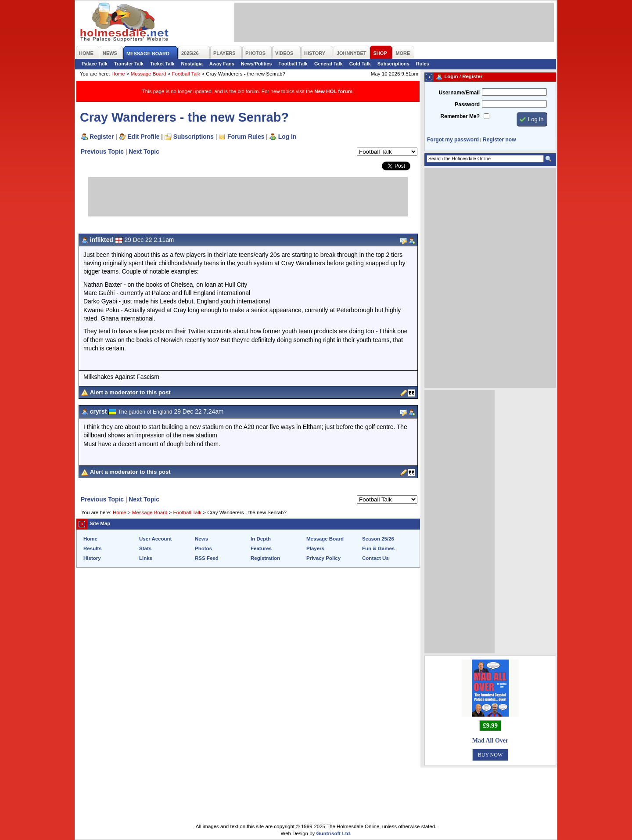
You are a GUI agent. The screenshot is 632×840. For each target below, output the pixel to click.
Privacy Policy (323, 558)
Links (146, 558)
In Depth (261, 539)
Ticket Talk (162, 64)
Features (261, 548)
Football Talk (293, 64)
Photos (203, 548)
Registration (265, 558)
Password (467, 105)
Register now (499, 140)
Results (93, 548)
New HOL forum (333, 91)
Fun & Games (378, 548)
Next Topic (144, 151)
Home (118, 74)
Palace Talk (95, 64)
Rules (423, 64)
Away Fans (222, 64)
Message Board (149, 74)
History (92, 558)
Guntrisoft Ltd (333, 833)
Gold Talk (360, 64)
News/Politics (257, 64)
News (201, 539)
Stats (145, 548)
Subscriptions (393, 64)
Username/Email (459, 93)
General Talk (329, 64)
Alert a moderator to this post (130, 392)
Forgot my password (453, 140)
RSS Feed (207, 558)
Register (102, 137)
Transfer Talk (129, 64)
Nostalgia (192, 64)
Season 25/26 (378, 539)
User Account (155, 539)
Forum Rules (246, 137)
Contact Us (375, 558)
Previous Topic (102, 151)
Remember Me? (460, 116)
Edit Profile (144, 137)
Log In (287, 137)
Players (315, 548)
